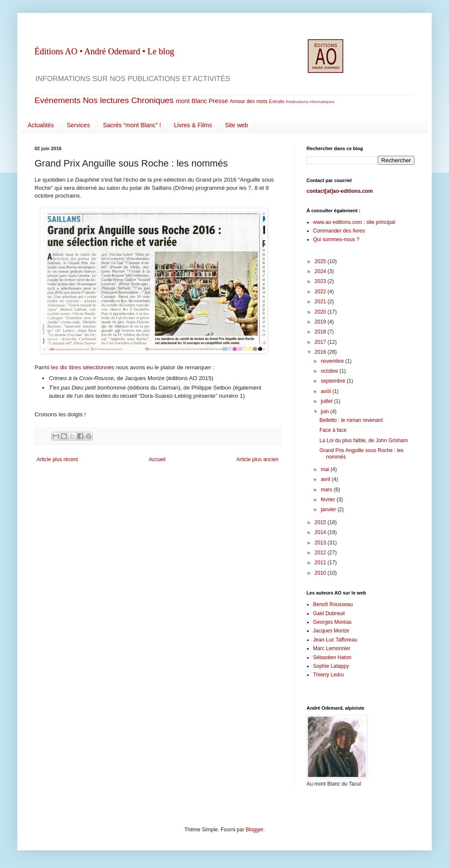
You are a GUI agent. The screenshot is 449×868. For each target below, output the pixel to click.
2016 (321, 352)
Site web (237, 125)
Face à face (333, 430)
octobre (330, 371)
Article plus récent (57, 459)
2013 (321, 543)
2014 (321, 532)
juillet (327, 401)
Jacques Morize (331, 631)
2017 (321, 342)
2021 (321, 302)
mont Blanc (191, 101)
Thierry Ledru (328, 675)
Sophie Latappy (331, 666)
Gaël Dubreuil (329, 613)
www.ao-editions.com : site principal (354, 222)
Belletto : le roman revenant (351, 420)
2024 (321, 271)
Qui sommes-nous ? (336, 239)
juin (326, 412)
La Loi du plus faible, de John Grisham (364, 440)
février (329, 500)
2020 (321, 312)
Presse (218, 101)
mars (327, 490)
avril (326, 479)
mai (326, 469)
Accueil (157, 459)
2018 (321, 332)
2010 (321, 573)
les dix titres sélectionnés (83, 367)
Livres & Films (193, 125)
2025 (321, 261)
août (327, 391)
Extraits (277, 101)
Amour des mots (248, 101)
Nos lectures (106, 100)
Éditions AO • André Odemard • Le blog (104, 51)
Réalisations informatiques (310, 102)
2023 (321, 281)
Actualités (41, 125)
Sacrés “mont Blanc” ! (132, 125)
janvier (329, 509)
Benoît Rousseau (333, 604)
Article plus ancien (258, 459)
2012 (321, 553)
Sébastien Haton (332, 657)
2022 (321, 292)
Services (79, 125)
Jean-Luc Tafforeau (335, 640)
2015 (321, 522)
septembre (334, 381)
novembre (333, 361)
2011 (321, 563)
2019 (321, 322)
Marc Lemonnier (332, 648)
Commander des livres (339, 231)
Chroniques (152, 100)
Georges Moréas (332, 622)
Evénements (58, 100)
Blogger (255, 830)
